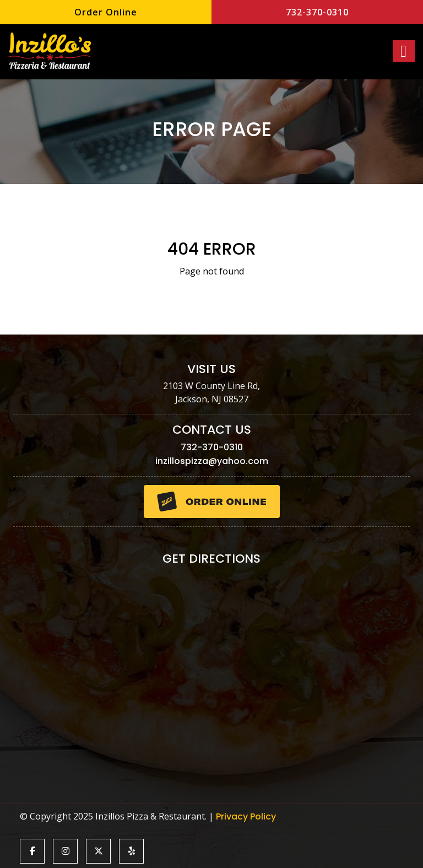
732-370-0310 (317, 12)
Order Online (106, 12)
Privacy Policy (246, 816)
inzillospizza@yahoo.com (212, 461)
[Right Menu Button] (404, 51)
